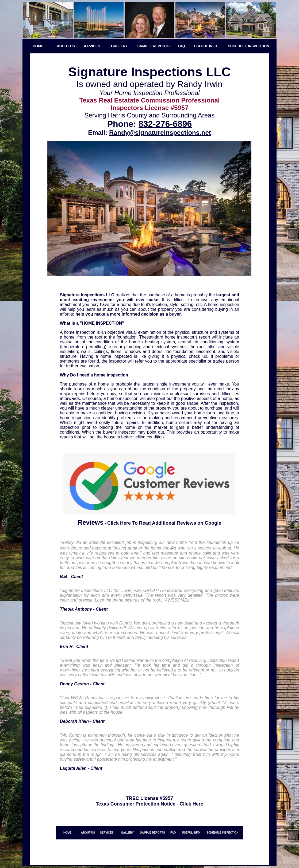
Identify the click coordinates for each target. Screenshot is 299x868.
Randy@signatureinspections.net (160, 133)
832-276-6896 (165, 124)
